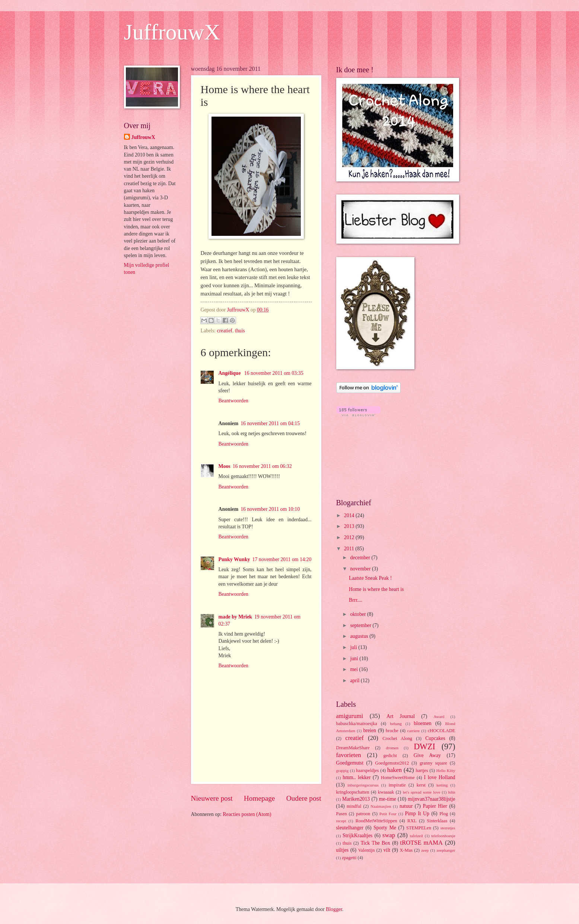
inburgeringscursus (363, 785)
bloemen (423, 723)
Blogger (334, 909)
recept (341, 821)
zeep (425, 850)
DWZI (424, 746)
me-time (388, 799)
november (361, 569)
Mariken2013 (356, 799)
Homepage (260, 798)
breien (369, 730)
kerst (421, 785)
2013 (350, 526)
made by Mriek (235, 617)
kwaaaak (386, 792)
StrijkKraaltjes (357, 836)
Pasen (342, 814)
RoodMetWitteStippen (376, 821)
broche (392, 731)
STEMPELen (419, 828)
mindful (354, 806)
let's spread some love (422, 792)
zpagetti (349, 858)
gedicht (390, 756)
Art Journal (401, 716)
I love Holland (440, 777)
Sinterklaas (437, 821)
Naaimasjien (381, 806)
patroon (363, 814)
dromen (392, 748)
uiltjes (343, 850)
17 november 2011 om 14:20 (282, 559)
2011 (350, 549)
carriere (414, 731)
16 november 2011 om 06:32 (262, 466)
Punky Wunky (234, 559)
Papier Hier (435, 806)
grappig (343, 770)
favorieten (349, 755)
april (355, 681)
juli (354, 647)
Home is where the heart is (376, 589)
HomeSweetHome (398, 778)
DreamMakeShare (353, 748)
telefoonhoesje (443, 836)
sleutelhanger (350, 828)
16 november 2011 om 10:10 (270, 509)
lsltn (451, 792)
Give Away (427, 755)
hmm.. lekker (357, 777)
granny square (433, 763)
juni (355, 659)
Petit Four (388, 814)
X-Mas (406, 850)
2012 (350, 537)
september (361, 625)
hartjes (422, 770)
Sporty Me (385, 828)
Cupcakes (435, 738)
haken (395, 770)
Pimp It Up (417, 814)
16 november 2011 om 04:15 (270, 423)
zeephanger (446, 850)
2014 (350, 515)
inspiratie (397, 785)
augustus (360, 636)
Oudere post (304, 798)
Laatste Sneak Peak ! (370, 578)
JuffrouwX (172, 32)
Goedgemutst (350, 763)
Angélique (230, 373)
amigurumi (350, 716)
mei (354, 669)
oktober (359, 614)
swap (389, 835)
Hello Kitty (446, 770)
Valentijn (367, 850)
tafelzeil (417, 836)
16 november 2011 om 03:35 (274, 373)
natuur (406, 806)
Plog (444, 814)
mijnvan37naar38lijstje (431, 799)
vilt (387, 850)
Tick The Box (375, 843)
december (361, 558)
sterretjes (448, 828)
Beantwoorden (233, 401)
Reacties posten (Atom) (247, 814)
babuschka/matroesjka (357, 724)
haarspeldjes (367, 770)
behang (396, 724)
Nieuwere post (212, 798)
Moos (225, 466)
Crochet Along (397, 738)
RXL (412, 821)
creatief (225, 331)
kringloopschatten (353, 792)
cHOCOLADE (442, 731)
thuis (240, 331)
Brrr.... (356, 600)
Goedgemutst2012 (392, 763)
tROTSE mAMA (421, 843)
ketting (442, 785)
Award (439, 716)
